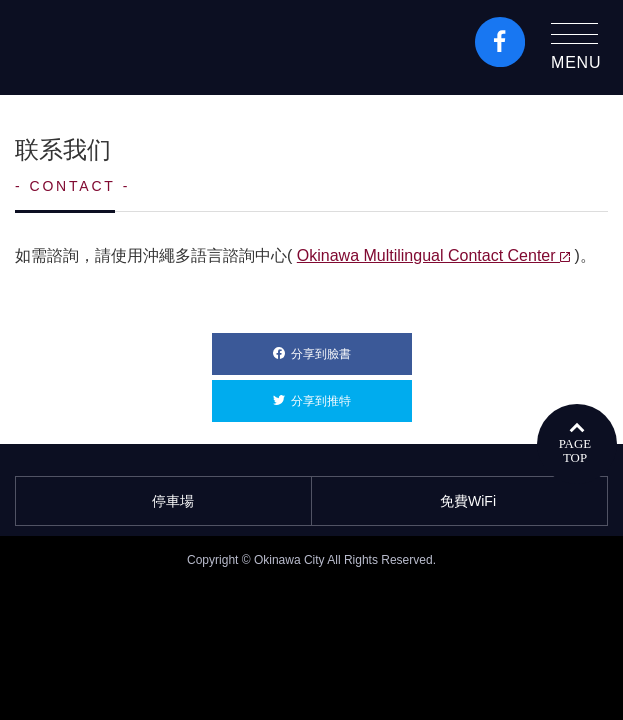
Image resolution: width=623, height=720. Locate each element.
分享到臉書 (351, 347)
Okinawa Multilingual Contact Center (433, 255)
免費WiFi (459, 501)
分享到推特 (351, 394)
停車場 (164, 501)
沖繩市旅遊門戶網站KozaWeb (101, 47)
